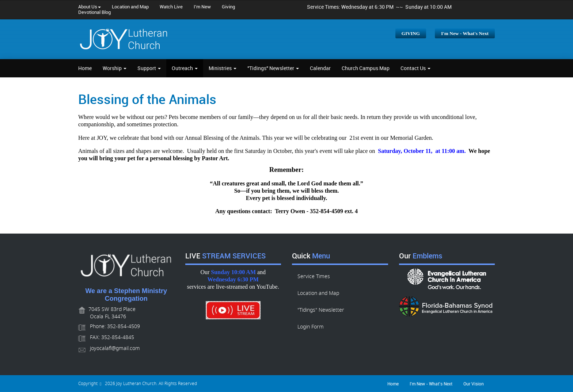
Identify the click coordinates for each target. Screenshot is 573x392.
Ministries (223, 68)
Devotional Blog (94, 12)
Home (85, 68)
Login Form (311, 327)
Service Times (314, 276)
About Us (90, 7)
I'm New (202, 7)
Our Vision (474, 384)
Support (149, 68)
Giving (228, 7)
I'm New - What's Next (465, 33)
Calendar (320, 68)
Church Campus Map (366, 68)
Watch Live (171, 7)
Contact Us (415, 68)
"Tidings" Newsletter (273, 68)
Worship (115, 68)
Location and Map (130, 7)
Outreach (185, 68)
